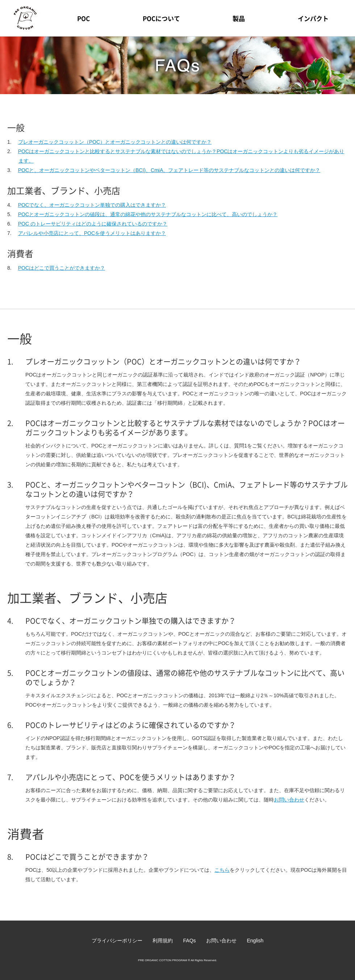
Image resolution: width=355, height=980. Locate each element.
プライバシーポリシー (117, 941)
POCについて (161, 18)
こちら (222, 870)
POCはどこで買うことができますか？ (62, 268)
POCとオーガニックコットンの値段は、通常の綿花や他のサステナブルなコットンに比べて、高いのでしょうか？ (148, 214)
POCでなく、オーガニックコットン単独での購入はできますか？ (92, 205)
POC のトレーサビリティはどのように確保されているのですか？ (93, 224)
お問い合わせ (289, 800)
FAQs (190, 941)
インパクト (313, 18)
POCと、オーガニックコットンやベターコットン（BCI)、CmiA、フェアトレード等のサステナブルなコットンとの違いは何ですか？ (169, 170)
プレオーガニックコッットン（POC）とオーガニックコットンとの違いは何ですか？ (115, 142)
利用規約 (163, 941)
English (255, 941)
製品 (239, 18)
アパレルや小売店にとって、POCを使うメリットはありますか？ (92, 233)
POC (83, 18)
